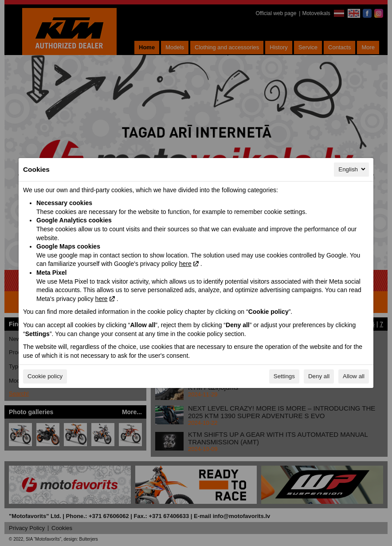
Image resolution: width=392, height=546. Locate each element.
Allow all (354, 376)
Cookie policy (45, 376)
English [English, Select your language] (353, 169)
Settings (284, 376)
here (185, 264)
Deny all (319, 376)
